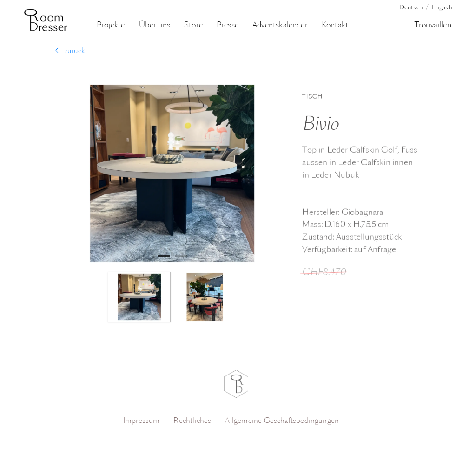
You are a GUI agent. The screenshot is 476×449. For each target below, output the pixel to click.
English (442, 8)
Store (193, 25)
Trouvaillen (433, 25)
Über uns (155, 25)
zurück (70, 51)
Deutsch (411, 8)
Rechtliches (192, 421)
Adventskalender (280, 25)
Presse (228, 25)
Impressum (142, 421)
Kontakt (335, 25)
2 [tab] (179, 256)
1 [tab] (162, 256)
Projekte (111, 25)
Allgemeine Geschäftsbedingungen (282, 421)
